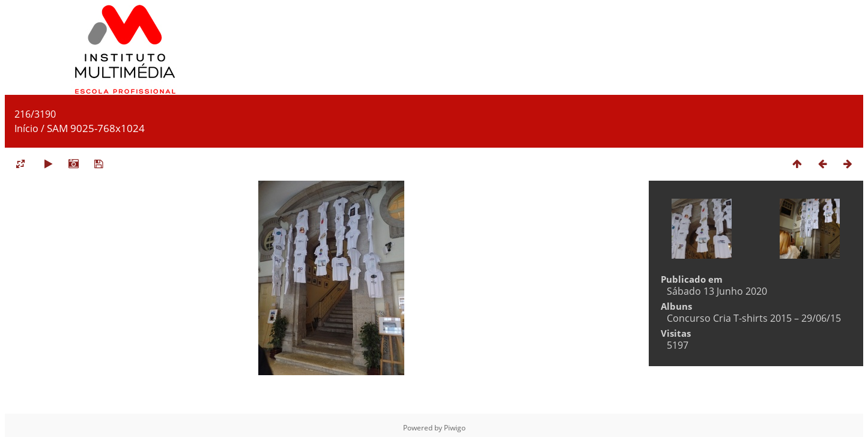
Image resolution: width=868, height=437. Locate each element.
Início (26, 128)
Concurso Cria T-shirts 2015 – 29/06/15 (754, 318)
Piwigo (455, 428)
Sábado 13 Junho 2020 (717, 291)
